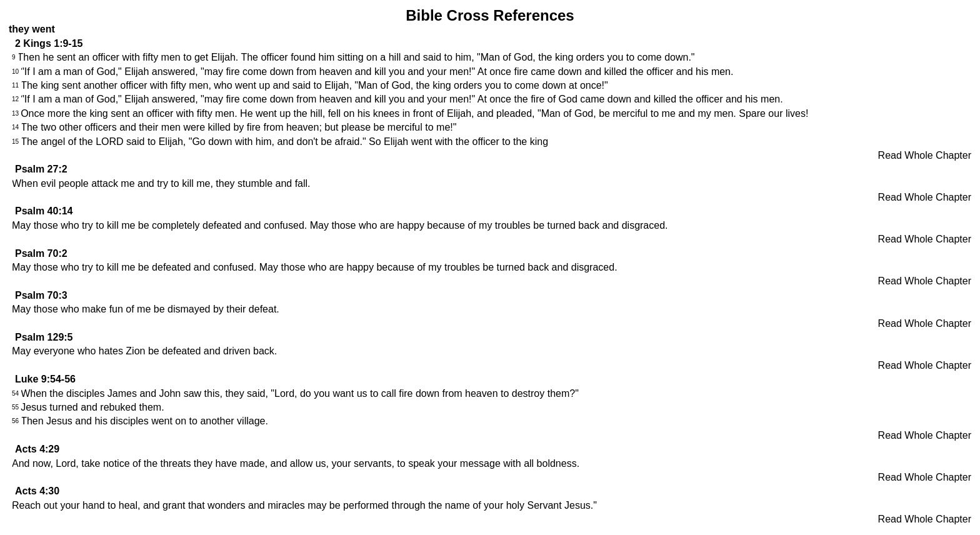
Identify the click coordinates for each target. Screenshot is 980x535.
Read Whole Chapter (925, 155)
